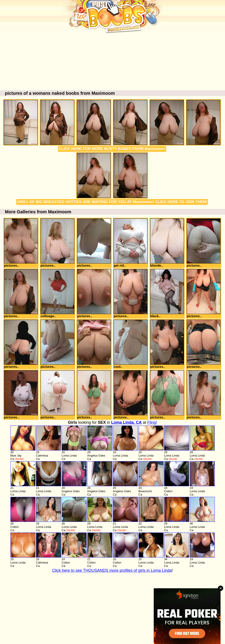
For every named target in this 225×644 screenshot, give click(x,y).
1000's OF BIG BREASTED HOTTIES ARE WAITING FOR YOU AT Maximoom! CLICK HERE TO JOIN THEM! (112, 202)
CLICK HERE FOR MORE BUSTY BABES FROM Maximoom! (112, 149)
